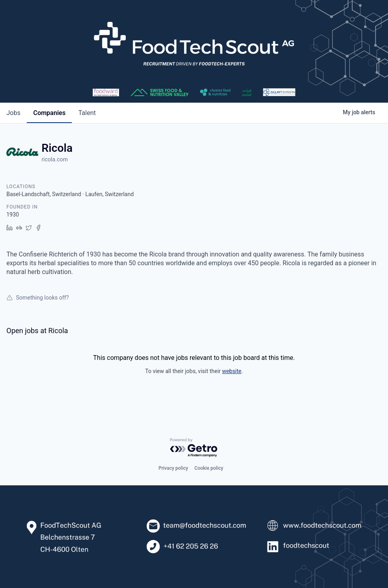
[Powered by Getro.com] (194, 448)
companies (49, 113)
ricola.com (55, 159)
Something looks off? (38, 298)
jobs (13, 113)
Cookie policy (209, 468)
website (232, 371)
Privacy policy (173, 468)
